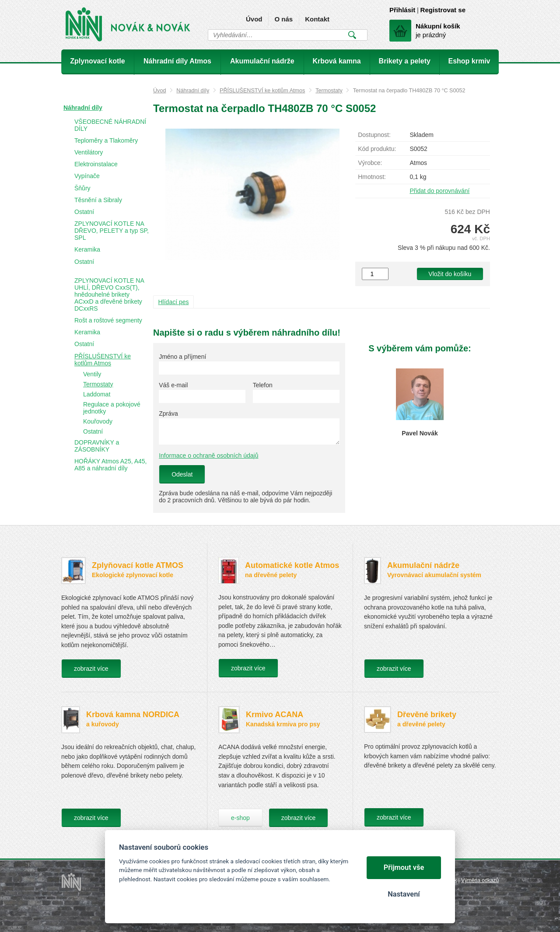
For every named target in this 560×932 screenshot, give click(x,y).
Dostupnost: (374, 135)
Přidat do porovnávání (439, 191)
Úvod (254, 19)
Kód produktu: (377, 149)
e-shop (240, 818)
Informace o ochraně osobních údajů (208, 455)
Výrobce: (370, 163)
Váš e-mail (173, 385)
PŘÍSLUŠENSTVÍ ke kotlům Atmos (262, 91)
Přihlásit (402, 10)
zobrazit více (91, 669)
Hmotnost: (372, 177)
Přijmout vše (404, 867)
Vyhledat (352, 35)
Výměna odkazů (480, 880)
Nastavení (404, 894)
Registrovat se (443, 10)
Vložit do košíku (450, 274)
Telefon (263, 385)
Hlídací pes (174, 302)
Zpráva (168, 413)
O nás (283, 19)
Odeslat (182, 474)
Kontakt (317, 19)
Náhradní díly (193, 91)
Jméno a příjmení (182, 357)
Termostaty (329, 91)
